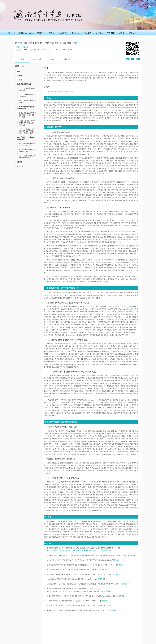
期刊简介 (41, 33)
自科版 (122, 33)
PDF (77, 43)
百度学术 (107, 551)
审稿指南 (88, 33)
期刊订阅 (99, 33)
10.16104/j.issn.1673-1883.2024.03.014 (65, 50)
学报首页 (132, 33)
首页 (31, 33)
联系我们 (111, 33)
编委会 (52, 33)
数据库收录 (63, 33)
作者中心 (76, 33)
